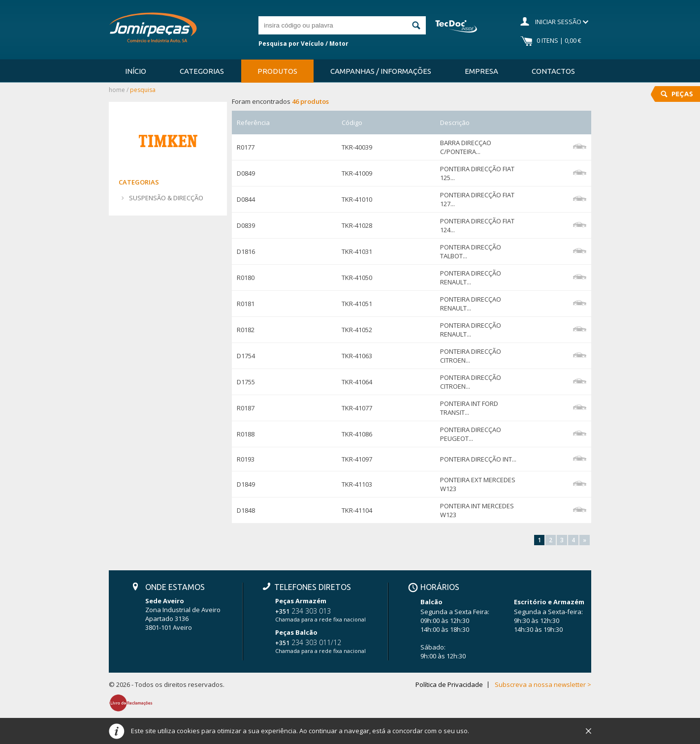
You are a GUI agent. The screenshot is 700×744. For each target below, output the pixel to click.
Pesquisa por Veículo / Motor (303, 44)
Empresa (481, 71)
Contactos (553, 71)
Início (136, 71)
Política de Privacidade (449, 685)
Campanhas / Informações (381, 71)
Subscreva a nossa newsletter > (543, 685)
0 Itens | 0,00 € (559, 40)
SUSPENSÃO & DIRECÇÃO (166, 198)
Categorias (202, 71)
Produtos (277, 71)
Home (117, 90)
